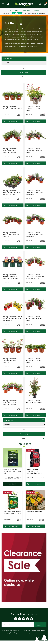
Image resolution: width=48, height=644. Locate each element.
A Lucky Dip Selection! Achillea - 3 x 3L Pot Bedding (13, 108)
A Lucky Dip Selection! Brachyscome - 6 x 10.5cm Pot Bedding (34, 235)
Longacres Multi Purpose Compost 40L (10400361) (13, 513)
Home (9, 10)
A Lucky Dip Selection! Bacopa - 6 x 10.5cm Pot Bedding (34, 151)
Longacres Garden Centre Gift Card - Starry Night (12, 471)
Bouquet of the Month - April (35, 513)
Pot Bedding (37, 10)
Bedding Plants (26, 10)
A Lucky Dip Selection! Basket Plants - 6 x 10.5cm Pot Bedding (34, 193)
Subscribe (40, 625)
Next (24, 77)
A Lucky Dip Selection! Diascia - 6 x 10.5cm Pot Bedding (34, 319)
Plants (16, 10)
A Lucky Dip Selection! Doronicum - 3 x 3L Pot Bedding (33, 360)
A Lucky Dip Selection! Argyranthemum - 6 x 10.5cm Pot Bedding (10, 151)
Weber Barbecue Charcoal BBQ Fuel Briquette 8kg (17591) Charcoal (34, 472)
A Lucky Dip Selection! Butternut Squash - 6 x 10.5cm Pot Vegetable (11, 277)
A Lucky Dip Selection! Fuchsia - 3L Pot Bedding (34, 402)
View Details (13, 484)
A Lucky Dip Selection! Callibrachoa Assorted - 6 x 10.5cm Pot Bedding (35, 277)
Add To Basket (11, 121)
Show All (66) (24, 72)
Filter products (24, 59)
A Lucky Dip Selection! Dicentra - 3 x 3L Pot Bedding (10, 360)
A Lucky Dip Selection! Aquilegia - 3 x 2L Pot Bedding (33, 109)
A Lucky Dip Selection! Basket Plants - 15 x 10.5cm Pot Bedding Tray (12, 193)
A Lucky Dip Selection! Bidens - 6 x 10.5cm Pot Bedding (11, 235)
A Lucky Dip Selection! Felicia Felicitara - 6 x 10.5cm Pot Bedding (10, 402)
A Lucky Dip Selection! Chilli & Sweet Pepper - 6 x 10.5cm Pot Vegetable (13, 319)
